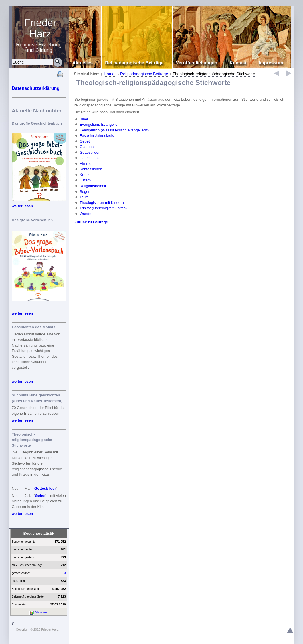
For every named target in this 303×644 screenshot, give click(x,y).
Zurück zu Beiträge (91, 222)
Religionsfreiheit (93, 186)
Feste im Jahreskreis (97, 136)
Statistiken (42, 612)
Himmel (86, 164)
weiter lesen (22, 206)
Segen (85, 191)
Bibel (84, 119)
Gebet (40, 496)
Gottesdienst (90, 158)
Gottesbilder (45, 488)
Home (109, 74)
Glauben (87, 147)
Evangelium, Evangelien (99, 124)
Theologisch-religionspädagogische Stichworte (214, 74)
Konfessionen (91, 169)
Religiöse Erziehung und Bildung (40, 35)
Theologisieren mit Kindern (102, 202)
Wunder (86, 213)
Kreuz (84, 175)
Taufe (84, 197)
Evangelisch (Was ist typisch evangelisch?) (115, 130)
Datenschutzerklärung (36, 88)
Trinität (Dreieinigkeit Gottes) (103, 208)
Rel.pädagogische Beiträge (144, 74)
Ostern (85, 180)
